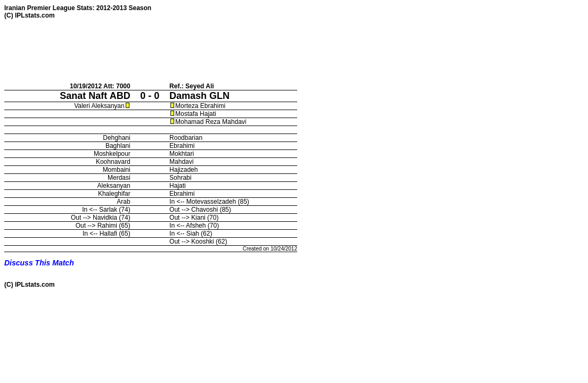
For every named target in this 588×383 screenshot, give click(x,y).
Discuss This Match (39, 263)
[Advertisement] (198, 51)
